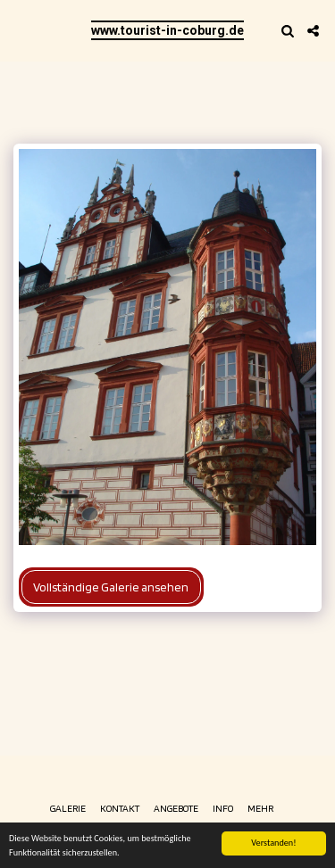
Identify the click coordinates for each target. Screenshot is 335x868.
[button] (20, 30)
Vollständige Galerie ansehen (111, 587)
